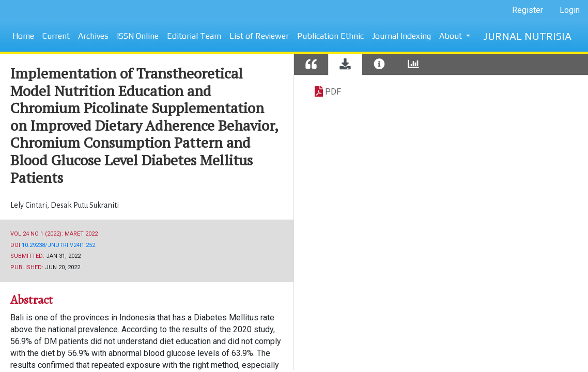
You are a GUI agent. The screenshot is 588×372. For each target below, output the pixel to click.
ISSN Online (138, 36)
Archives (93, 36)
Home (23, 36)
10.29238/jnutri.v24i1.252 (58, 245)
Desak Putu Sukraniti (85, 205)
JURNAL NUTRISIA (527, 36)
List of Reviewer (259, 36)
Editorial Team (194, 36)
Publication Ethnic (330, 36)
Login (570, 10)
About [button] (452, 36)
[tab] (311, 65)
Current (56, 36)
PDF (333, 92)
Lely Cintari (29, 205)
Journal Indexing (401, 36)
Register (528, 10)
